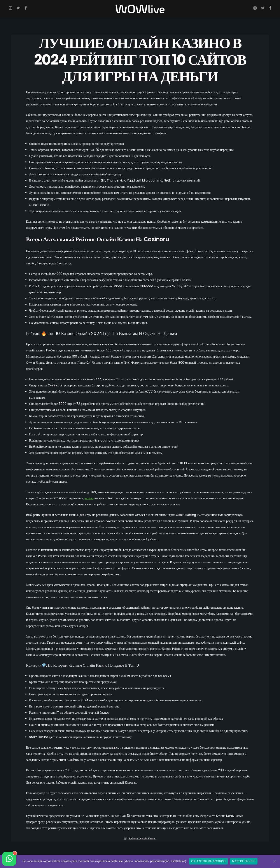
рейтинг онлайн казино (143, 839)
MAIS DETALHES (244, 861)
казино (89, 498)
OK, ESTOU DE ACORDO (208, 861)
